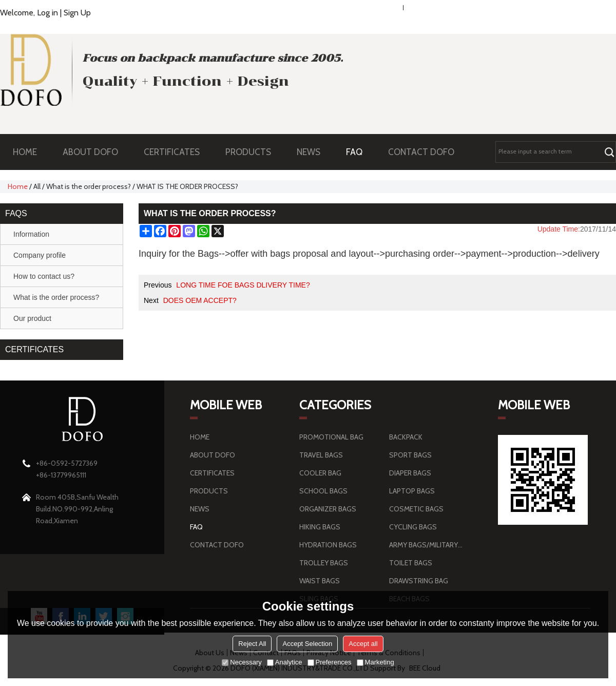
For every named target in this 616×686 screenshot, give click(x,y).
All (37, 186)
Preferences (330, 662)
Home (18, 186)
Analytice (285, 662)
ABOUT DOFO (95, 152)
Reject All (252, 644)
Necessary (242, 662)
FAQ (359, 152)
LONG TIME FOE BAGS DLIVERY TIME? (243, 285)
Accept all (363, 644)
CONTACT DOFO (421, 152)
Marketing (376, 662)
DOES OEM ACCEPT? (200, 300)
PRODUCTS (253, 152)
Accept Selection (307, 644)
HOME (25, 152)
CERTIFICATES (172, 152)
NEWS (314, 152)
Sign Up (77, 13)
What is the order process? (89, 186)
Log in (47, 13)
